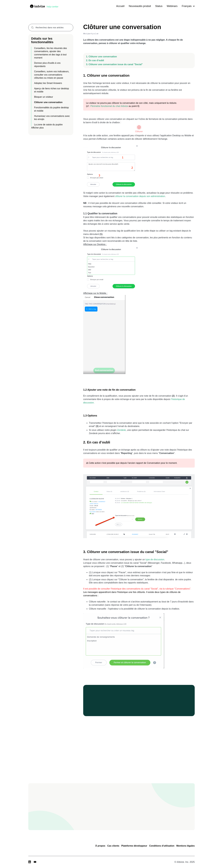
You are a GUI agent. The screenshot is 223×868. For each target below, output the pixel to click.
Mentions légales (186, 846)
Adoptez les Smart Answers (48, 83)
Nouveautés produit (140, 6)
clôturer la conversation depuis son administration (140, 196)
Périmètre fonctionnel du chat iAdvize (109, 106)
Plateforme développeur (134, 846)
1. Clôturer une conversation (101, 57)
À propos (100, 846)
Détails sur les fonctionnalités (42, 40)
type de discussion (155, 559)
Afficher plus (37, 128)
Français (188, 6)
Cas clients (113, 846)
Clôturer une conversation (48, 102)
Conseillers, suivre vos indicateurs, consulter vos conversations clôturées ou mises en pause (52, 75)
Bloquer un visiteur (44, 97)
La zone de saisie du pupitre (48, 125)
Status (159, 6)
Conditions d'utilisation (162, 846)
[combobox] (51, 28)
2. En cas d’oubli (95, 60)
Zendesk (121, 430)
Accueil (120, 6)
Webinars (172, 6)
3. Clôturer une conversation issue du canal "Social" (114, 64)
